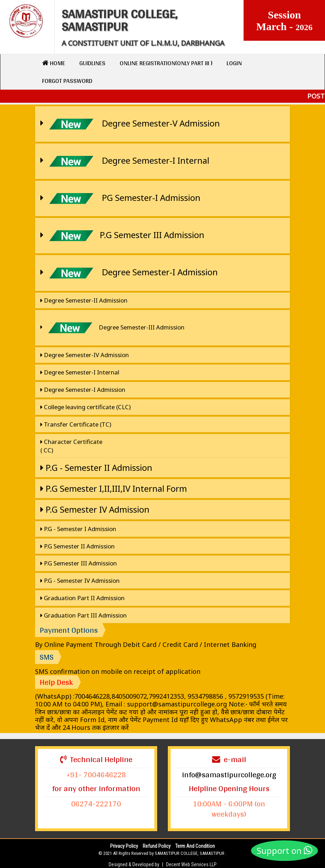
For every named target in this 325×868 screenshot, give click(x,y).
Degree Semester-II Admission (84, 300)
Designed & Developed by (134, 864)
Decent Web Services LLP (191, 864)
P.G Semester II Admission (78, 546)
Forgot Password (67, 81)
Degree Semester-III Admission (112, 328)
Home (54, 63)
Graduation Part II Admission (82, 598)
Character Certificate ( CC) (71, 446)
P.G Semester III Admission (122, 236)
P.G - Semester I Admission (78, 529)
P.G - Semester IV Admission (80, 580)
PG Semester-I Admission (120, 198)
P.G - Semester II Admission (96, 467)
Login (234, 63)
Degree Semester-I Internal (125, 161)
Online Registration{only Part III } (166, 63)
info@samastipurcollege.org (229, 774)
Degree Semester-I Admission (129, 273)
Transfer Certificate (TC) (76, 424)
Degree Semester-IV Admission (85, 355)
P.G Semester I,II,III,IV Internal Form (114, 488)
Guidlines (92, 63)
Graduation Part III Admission (84, 615)
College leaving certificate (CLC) (85, 407)
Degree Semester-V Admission (130, 124)
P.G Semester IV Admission (95, 509)
